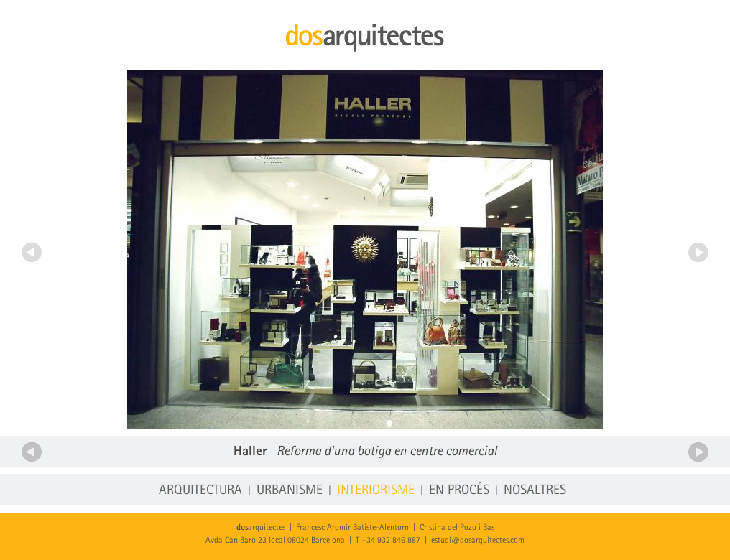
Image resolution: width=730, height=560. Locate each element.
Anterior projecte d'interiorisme (32, 452)
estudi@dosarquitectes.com (478, 541)
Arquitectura (200, 491)
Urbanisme (290, 491)
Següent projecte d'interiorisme (698, 452)
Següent (698, 252)
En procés (459, 491)
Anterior (32, 252)
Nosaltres (535, 491)
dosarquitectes (365, 38)
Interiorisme (376, 491)
